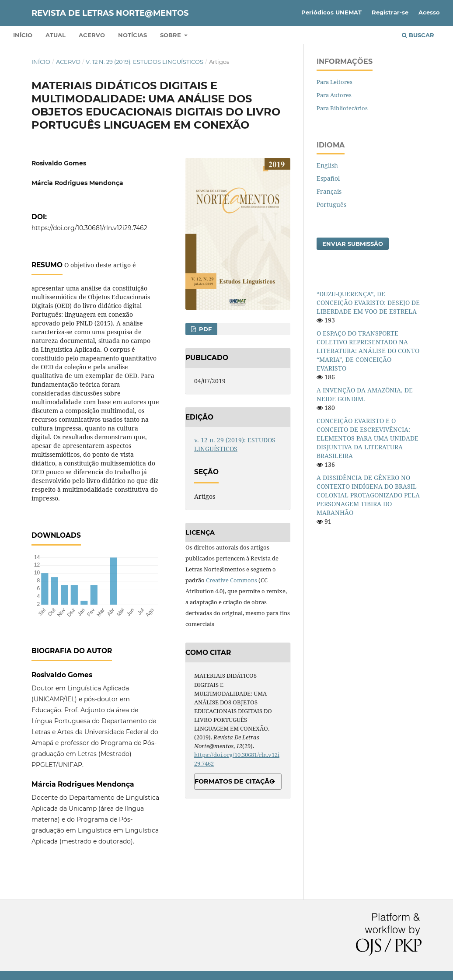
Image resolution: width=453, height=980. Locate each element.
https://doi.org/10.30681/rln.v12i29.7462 (89, 228)
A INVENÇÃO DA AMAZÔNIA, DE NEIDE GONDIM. (365, 394)
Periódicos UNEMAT (331, 12)
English (327, 165)
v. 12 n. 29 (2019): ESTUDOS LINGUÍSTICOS (145, 62)
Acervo (92, 35)
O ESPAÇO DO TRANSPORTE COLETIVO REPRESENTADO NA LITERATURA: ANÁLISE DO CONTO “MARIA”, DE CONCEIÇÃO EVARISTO (368, 351)
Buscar (418, 35)
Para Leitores (335, 82)
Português (331, 205)
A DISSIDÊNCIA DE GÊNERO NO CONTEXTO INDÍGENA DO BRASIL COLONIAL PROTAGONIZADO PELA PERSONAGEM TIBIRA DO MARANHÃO (368, 495)
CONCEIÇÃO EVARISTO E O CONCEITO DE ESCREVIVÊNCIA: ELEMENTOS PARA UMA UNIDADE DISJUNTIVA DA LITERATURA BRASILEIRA (368, 438)
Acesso (429, 12)
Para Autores (334, 95)
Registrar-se (390, 12)
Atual (56, 35)
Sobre (171, 35)
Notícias (132, 35)
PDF (204, 329)
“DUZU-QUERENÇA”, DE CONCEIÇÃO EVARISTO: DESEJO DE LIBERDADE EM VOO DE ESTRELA (368, 303)
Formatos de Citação (235, 781)
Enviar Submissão (353, 244)
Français (329, 191)
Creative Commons (232, 580)
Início (23, 35)
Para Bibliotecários (342, 108)
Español (328, 178)
